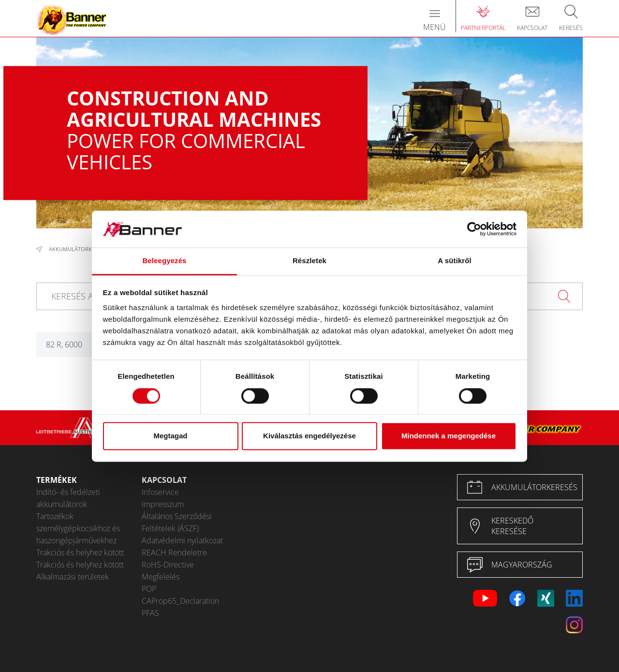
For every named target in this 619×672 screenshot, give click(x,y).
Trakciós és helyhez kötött (80, 553)
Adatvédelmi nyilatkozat (182, 540)
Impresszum (163, 504)
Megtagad (170, 436)
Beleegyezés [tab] (164, 261)
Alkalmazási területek (73, 577)
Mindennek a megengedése (449, 436)
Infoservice (160, 492)
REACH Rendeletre (174, 553)
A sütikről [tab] (455, 261)
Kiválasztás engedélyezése (309, 436)
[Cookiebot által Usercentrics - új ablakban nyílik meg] (474, 229)
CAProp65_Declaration (180, 601)
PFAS (150, 613)
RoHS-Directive (168, 565)
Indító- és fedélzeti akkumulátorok (68, 498)
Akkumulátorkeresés (79, 249)
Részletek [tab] (309, 261)
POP (149, 589)
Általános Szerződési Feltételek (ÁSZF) (177, 522)
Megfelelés (161, 577)
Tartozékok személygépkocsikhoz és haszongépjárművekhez (78, 528)
